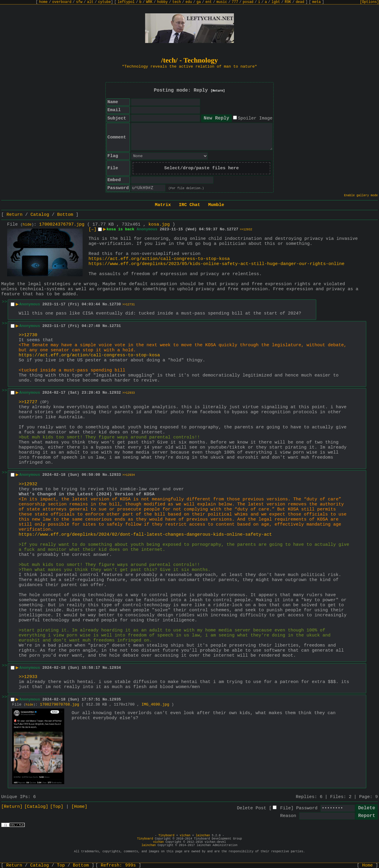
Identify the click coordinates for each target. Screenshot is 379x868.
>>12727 (28, 402)
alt (90, 2)
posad (248, 2)
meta (317, 2)
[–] (93, 230)
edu (189, 2)
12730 (115, 304)
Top (61, 865)
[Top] (57, 807)
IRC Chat (189, 205)
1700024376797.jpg (62, 225)
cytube (104, 2)
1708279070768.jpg (60, 705)
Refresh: (118, 865)
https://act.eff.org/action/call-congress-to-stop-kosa (159, 259)
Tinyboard (166, 836)
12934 (115, 668)
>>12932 (246, 230)
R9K (288, 2)
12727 (233, 229)
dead (300, 2)
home (43, 2)
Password (307, 808)
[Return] (218, 91)
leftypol (126, 2)
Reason (288, 816)
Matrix (163, 205)
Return (15, 215)
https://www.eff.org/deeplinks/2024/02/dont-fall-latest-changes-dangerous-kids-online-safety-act (145, 535)
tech (177, 2)
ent (209, 2)
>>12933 (129, 393)
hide (27, 225)
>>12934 (129, 475)
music (222, 2)
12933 (115, 475)
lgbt (276, 2)
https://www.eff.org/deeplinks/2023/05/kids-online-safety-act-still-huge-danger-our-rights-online (216, 264)
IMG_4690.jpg (155, 705)
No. (223, 229)
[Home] (79, 807)
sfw (79, 2)
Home (367, 865)
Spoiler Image (255, 118)
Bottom (65, 215)
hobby (162, 2)
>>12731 (129, 305)
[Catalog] (36, 807)
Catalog (40, 215)
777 (235, 2)
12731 (115, 326)
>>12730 (28, 335)
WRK (149, 2)
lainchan (203, 836)
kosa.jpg (159, 225)
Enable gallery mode (361, 196)
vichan (185, 836)
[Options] (369, 2)
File (285, 808)
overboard (62, 2)
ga (199, 2)
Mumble (216, 205)
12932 (115, 393)
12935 (115, 699)
